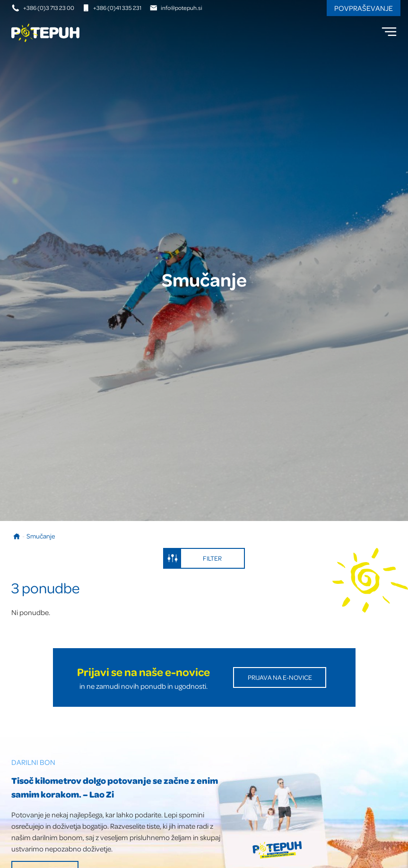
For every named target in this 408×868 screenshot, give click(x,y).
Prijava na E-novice (280, 677)
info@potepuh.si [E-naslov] (176, 8)
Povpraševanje (364, 8)
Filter (193, 558)
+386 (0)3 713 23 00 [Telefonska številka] (43, 8)
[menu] (389, 32)
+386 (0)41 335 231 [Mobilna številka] (112, 8)
